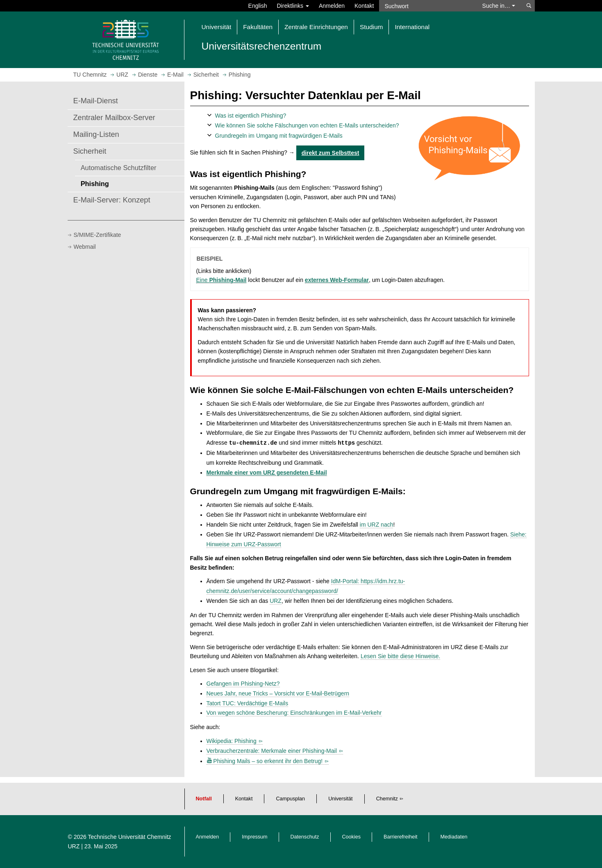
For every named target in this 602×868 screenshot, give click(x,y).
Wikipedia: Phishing (232, 741)
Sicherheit (90, 151)
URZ (276, 601)
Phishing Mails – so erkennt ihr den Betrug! (268, 761)
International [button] (412, 27)
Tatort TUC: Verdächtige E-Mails (248, 703)
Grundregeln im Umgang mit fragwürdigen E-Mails (279, 136)
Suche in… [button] (499, 6)
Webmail (85, 247)
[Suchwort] (427, 6)
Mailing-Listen (96, 134)
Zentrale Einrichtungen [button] (316, 27)
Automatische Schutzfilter (119, 168)
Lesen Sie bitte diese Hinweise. (401, 656)
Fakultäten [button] (258, 27)
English (258, 6)
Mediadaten (454, 837)
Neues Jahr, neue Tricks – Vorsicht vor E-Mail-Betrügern (278, 693)
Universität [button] (217, 27)
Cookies (352, 837)
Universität (341, 799)
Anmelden (332, 6)
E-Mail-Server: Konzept (112, 200)
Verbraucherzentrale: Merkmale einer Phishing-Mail (272, 751)
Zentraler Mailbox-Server (114, 118)
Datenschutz (305, 837)
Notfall (204, 799)
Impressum (254, 837)
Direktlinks (293, 6)
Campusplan (290, 799)
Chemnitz (387, 799)
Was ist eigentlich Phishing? (251, 116)
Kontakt (364, 6)
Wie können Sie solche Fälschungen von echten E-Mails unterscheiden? (307, 125)
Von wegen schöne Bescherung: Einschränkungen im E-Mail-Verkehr (294, 713)
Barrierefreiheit (401, 837)
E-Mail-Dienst (96, 101)
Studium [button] (371, 27)
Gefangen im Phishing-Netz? (243, 684)
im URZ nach (377, 525)
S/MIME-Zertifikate (98, 235)
